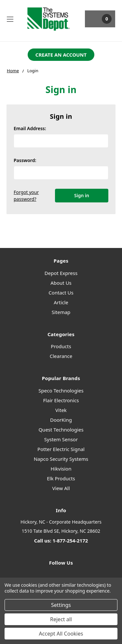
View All (61, 488)
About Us (61, 283)
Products (61, 346)
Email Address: (30, 128)
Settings (61, 605)
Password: (25, 160)
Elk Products (61, 478)
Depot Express (61, 273)
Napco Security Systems (61, 459)
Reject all (61, 619)
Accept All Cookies (61, 634)
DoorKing (61, 420)
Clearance (61, 356)
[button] (61, 55)
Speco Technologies (61, 391)
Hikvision (61, 469)
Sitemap (61, 312)
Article (61, 302)
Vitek (61, 410)
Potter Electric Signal (61, 449)
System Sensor (61, 439)
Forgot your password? (26, 196)
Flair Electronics (61, 400)
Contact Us (61, 293)
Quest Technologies (61, 430)
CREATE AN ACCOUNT (61, 55)
